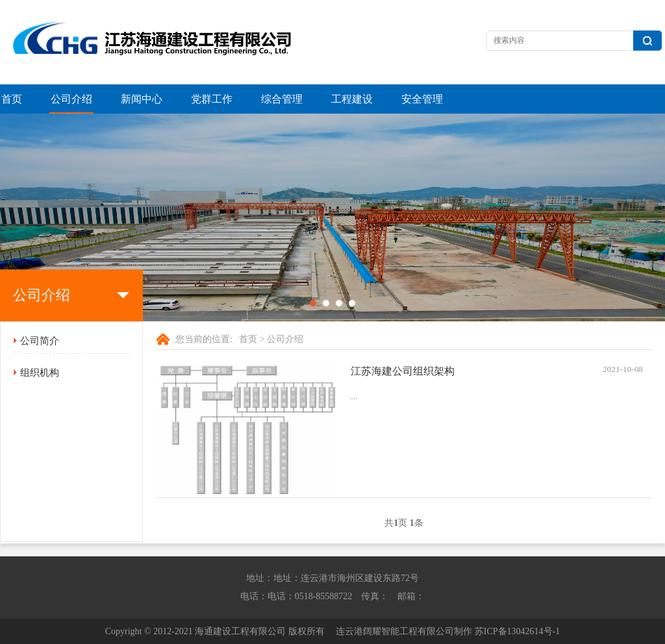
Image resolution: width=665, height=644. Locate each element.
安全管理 (422, 99)
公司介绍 (71, 99)
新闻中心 (142, 99)
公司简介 (40, 341)
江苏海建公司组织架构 (403, 371)
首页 (12, 99)
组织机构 (40, 373)
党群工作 (212, 99)
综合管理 (282, 99)
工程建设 (352, 99)
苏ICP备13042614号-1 (517, 631)
